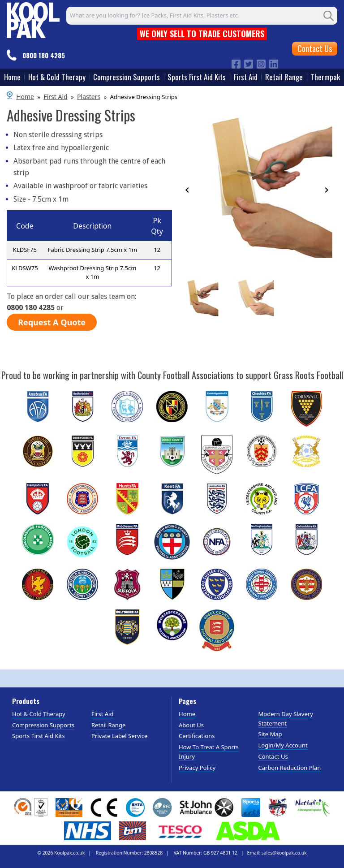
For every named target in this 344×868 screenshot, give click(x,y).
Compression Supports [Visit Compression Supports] (43, 725)
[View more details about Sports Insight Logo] (251, 808)
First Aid (55, 97)
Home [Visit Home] (187, 714)
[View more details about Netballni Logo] (312, 808)
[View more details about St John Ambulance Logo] (206, 808)
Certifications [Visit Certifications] (197, 736)
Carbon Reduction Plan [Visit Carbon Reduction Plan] (290, 768)
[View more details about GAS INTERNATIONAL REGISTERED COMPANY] (69, 808)
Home (25, 97)
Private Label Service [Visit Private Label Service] (119, 736)
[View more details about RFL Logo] (162, 808)
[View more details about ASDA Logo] (248, 831)
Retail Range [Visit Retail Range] (108, 725)
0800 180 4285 (44, 55)
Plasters (89, 97)
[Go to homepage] (33, 19)
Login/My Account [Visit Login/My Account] (283, 745)
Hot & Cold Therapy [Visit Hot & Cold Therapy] (39, 714)
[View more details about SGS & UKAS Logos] (31, 808)
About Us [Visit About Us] (191, 725)
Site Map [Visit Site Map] (270, 734)
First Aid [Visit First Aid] (102, 714)
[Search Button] (329, 16)
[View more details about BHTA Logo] (135, 808)
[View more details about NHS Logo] (87, 831)
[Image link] (236, 63)
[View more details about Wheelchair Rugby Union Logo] (278, 808)
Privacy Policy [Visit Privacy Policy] (197, 768)
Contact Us (315, 48)
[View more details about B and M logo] (133, 831)
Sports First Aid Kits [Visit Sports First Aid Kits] (39, 736)
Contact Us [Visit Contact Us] (273, 756)
